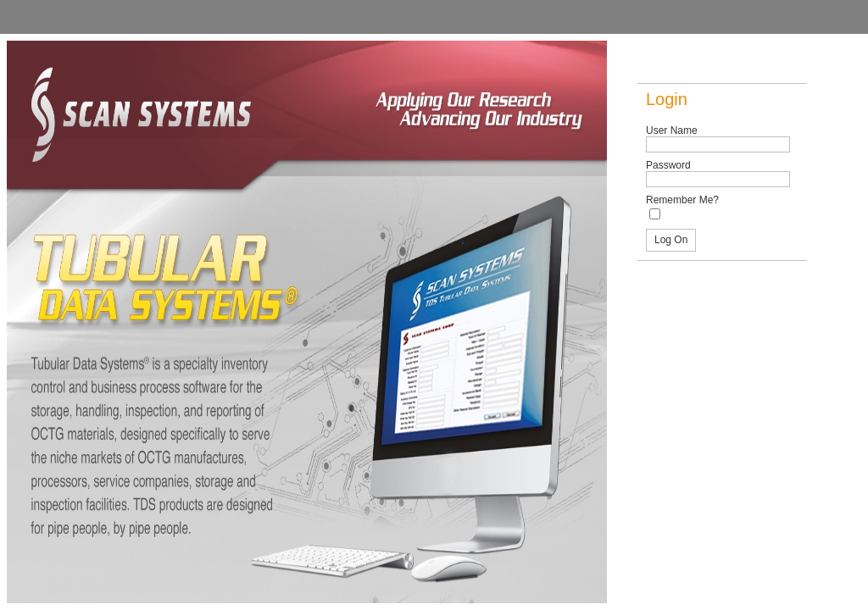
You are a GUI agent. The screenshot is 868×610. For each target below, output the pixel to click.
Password (668, 165)
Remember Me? (682, 200)
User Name (672, 130)
